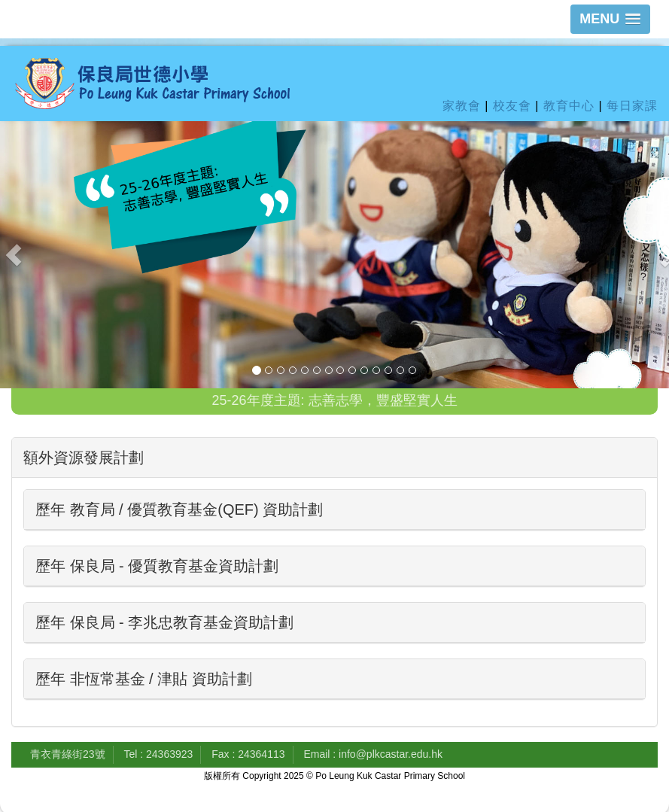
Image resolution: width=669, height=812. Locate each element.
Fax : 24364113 (248, 754)
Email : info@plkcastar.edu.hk (373, 754)
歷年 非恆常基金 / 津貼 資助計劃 (144, 679)
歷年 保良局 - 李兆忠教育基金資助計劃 (164, 622)
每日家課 (632, 106)
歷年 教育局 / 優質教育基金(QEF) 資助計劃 (179, 509)
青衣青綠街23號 (68, 754)
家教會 (462, 106)
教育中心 (569, 106)
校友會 (512, 106)
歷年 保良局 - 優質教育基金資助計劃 (157, 566)
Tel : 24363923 (158, 754)
